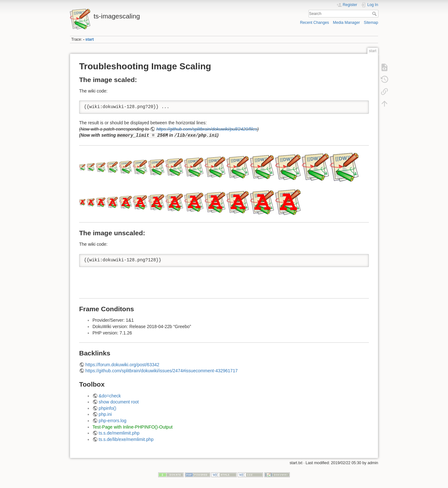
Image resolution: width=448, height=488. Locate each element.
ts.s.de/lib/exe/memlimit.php (126, 439)
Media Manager (346, 23)
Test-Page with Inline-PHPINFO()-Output (132, 427)
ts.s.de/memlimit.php (119, 433)
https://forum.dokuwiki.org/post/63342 (122, 365)
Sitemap (371, 23)
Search (375, 14)
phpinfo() (108, 408)
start (90, 39)
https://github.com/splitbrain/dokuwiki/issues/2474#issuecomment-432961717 (162, 371)
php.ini (105, 414)
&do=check (110, 396)
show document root (119, 402)
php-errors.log (113, 421)
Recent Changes (314, 23)
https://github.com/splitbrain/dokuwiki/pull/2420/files (207, 129)
